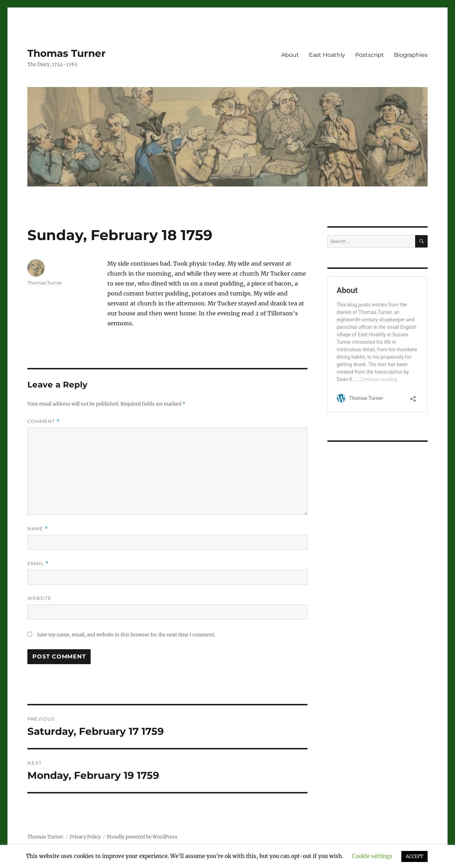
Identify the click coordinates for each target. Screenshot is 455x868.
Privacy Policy (85, 837)
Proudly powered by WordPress (142, 837)
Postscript (370, 55)
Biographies (411, 55)
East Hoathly (327, 55)
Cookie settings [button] (372, 856)
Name (38, 529)
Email (38, 563)
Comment (44, 421)
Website (39, 598)
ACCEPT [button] (414, 856)
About (290, 55)
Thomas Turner (66, 53)
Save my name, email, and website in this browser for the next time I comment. (126, 635)
